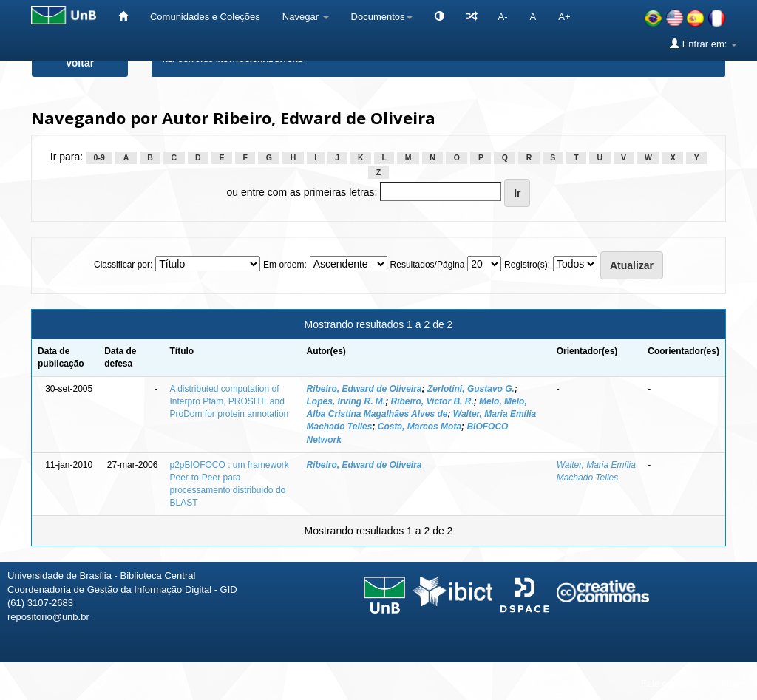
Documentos (382, 17)
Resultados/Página (428, 265)
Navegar (306, 17)
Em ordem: (285, 265)
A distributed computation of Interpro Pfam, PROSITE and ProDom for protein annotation (229, 401)
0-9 (99, 157)
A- (503, 17)
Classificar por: (123, 265)
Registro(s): (527, 265)
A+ (564, 17)
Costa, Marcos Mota (420, 427)
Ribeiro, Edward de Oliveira (364, 389)
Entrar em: (703, 44)
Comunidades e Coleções (205, 17)
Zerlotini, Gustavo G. (471, 389)
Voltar (80, 63)
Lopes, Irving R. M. (346, 401)
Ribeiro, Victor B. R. (432, 401)
